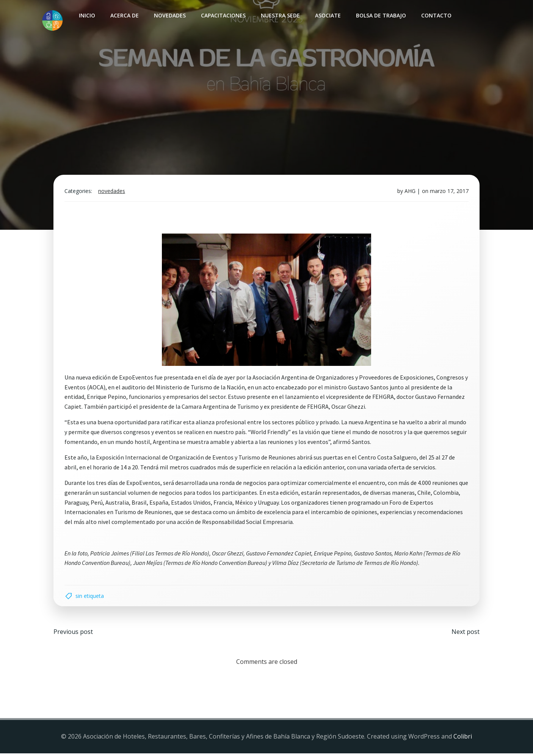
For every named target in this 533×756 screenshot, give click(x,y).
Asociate (328, 15)
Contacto (436, 15)
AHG (409, 192)
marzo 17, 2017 (448, 192)
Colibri (463, 739)
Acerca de (124, 15)
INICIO (87, 15)
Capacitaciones (223, 15)
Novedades (169, 15)
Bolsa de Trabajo (381, 15)
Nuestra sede (280, 15)
